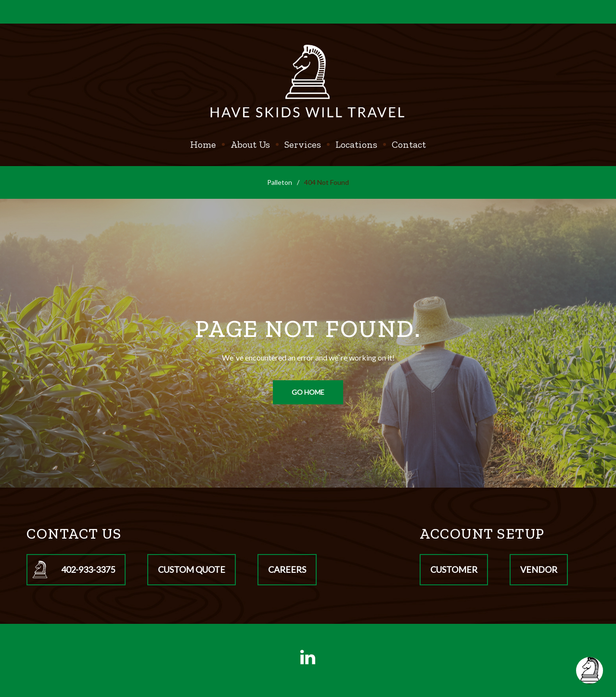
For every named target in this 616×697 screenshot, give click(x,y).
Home (203, 144)
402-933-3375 (88, 569)
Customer (454, 569)
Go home (308, 392)
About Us (250, 144)
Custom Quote (192, 569)
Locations (356, 144)
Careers (287, 569)
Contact (409, 144)
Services (303, 144)
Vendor (539, 569)
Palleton (280, 182)
